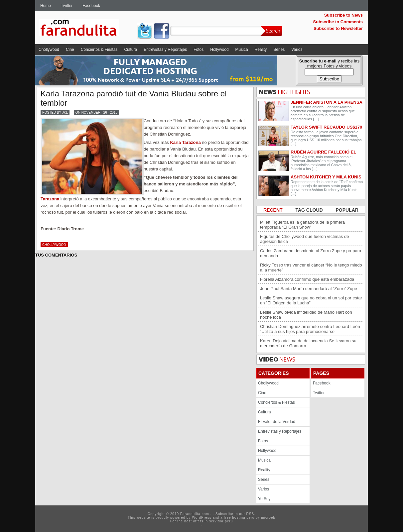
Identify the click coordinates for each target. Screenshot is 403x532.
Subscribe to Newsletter (338, 28)
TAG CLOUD (310, 210)
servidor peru (221, 521)
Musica (242, 50)
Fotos (199, 50)
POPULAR (347, 210)
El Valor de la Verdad (277, 422)
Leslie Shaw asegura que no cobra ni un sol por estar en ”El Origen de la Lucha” (311, 300)
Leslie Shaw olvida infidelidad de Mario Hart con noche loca (306, 315)
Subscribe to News (343, 15)
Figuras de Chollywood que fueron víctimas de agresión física (304, 239)
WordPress (201, 518)
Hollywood (219, 50)
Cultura (131, 50)
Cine (70, 50)
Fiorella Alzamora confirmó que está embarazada (307, 279)
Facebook (91, 6)
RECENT (273, 210)
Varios (297, 50)
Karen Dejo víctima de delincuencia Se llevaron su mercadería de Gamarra (308, 343)
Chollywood (49, 50)
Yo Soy (264, 499)
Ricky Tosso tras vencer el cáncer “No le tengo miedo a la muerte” (311, 267)
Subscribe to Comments (338, 22)
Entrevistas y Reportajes (165, 50)
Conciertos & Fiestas (99, 50)
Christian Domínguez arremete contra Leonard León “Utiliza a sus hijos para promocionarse (310, 329)
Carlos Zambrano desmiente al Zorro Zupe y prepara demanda (311, 253)
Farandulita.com (87, 29)
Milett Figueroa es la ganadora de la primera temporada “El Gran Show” (302, 225)
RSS (250, 514)
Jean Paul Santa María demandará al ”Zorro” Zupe (309, 289)
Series (279, 50)
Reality (261, 50)
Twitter (67, 6)
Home (46, 6)
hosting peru (243, 518)
